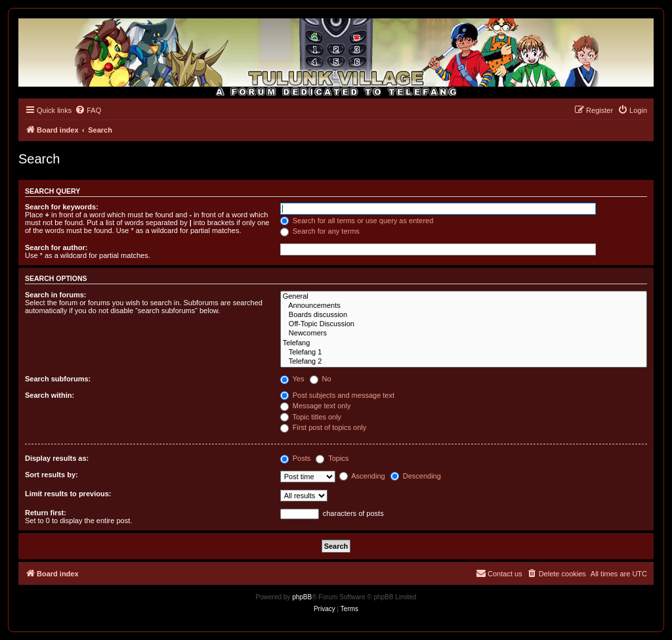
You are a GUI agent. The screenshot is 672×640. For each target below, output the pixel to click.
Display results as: (57, 458)
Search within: (50, 395)
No (321, 379)
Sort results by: (52, 475)
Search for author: (56, 247)
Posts (296, 458)
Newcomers (464, 333)
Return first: (46, 513)
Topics (332, 458)
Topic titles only (311, 417)
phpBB (302, 597)
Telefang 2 (464, 362)
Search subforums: (58, 379)
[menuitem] (88, 110)
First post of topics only (324, 427)
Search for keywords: (62, 207)
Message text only (316, 406)
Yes (292, 379)
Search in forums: (56, 295)
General (464, 297)
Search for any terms (320, 231)
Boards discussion (464, 315)
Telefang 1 (464, 352)
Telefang (464, 343)
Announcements (464, 306)
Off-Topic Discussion (464, 324)
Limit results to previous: (68, 494)
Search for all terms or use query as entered (357, 221)
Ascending (362, 476)
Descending (416, 476)
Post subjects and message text (337, 395)
